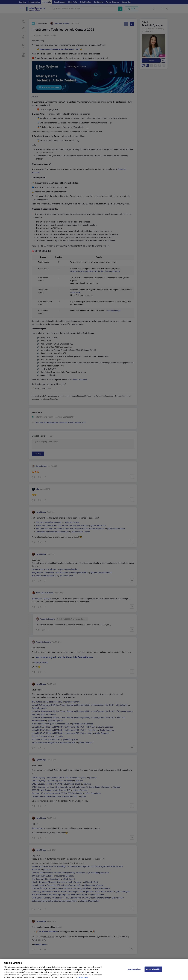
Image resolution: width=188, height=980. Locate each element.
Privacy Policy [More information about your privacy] (83, 978)
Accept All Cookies (153, 970)
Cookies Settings (134, 970)
